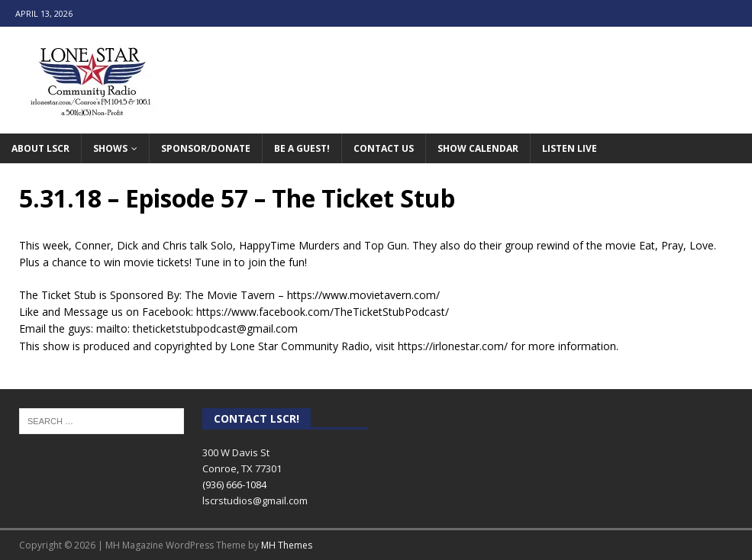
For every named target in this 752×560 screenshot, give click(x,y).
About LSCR (40, 148)
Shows (110, 148)
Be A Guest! (302, 148)
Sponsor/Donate (206, 148)
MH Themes (287, 545)
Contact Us (384, 148)
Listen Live (570, 148)
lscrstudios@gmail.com (255, 500)
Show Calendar (478, 148)
